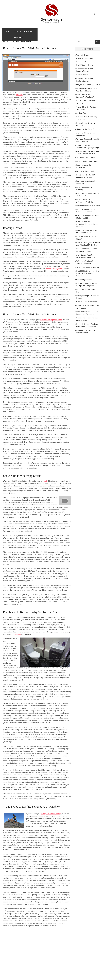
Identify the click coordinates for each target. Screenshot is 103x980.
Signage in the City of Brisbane (88, 129)
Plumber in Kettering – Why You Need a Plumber (33, 612)
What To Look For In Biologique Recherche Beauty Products (87, 224)
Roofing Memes (13, 228)
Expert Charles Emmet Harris (87, 161)
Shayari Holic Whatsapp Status (22, 476)
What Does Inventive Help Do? (88, 267)
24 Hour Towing (82, 113)
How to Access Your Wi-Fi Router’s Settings (30, 48)
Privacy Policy (67, 31)
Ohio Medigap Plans (84, 280)
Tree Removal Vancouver (86, 158)
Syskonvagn (51, 19)
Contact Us (53, 31)
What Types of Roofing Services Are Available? (32, 807)
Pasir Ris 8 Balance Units (86, 171)
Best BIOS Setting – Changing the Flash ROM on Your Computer (88, 273)
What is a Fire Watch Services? (88, 302)
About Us (42, 31)
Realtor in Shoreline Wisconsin (88, 206)
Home (33, 31)
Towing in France (83, 55)
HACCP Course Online (85, 65)
